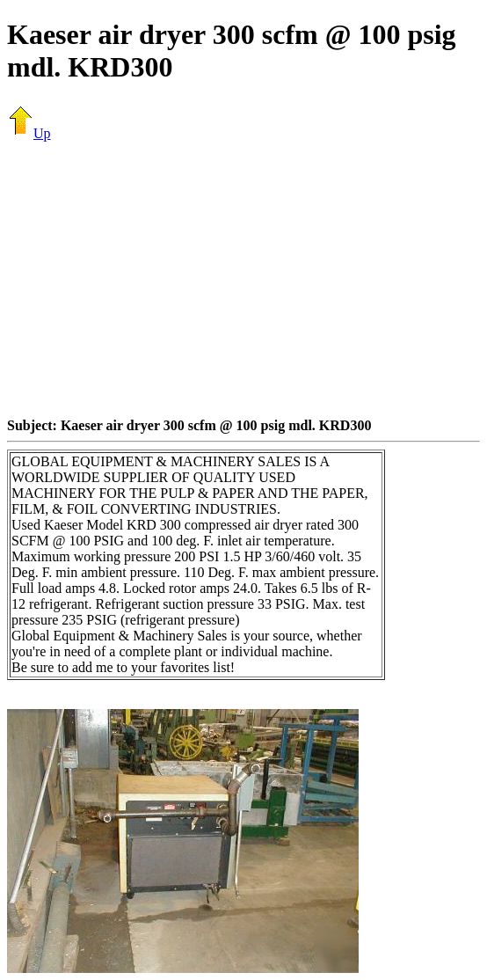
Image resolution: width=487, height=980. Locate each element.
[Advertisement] (247, 279)
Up (29, 133)
